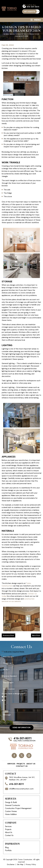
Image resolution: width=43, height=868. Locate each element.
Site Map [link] (20, 864)
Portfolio (8, 851)
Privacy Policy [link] (31, 864)
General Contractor (13, 805)
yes (5, 697)
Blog (7, 848)
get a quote (30, 12)
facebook (14, 756)
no (5, 700)
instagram (29, 756)
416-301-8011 (33, 7)
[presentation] (19, 707)
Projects (21, 764)
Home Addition (11, 814)
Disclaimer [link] (11, 864)
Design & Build (11, 802)
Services (11, 764)
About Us (31, 764)
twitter (21, 756)
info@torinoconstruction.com (21, 789)
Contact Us (22, 766)
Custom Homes (11, 811)
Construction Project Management (18, 808)
